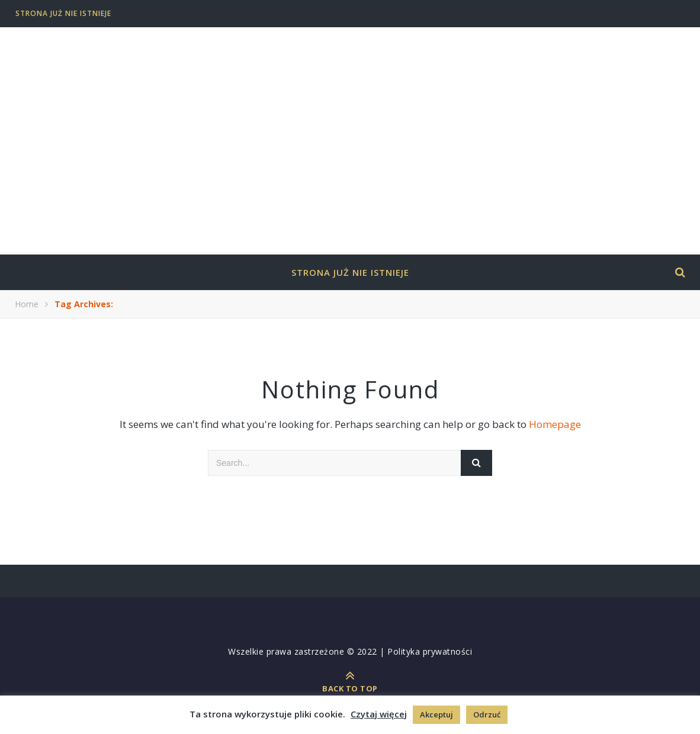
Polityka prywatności (430, 651)
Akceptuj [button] (436, 714)
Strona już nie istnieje (63, 13)
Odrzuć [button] (487, 714)
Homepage (555, 424)
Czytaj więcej (379, 714)
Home (27, 304)
